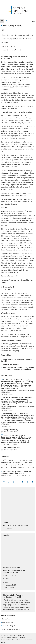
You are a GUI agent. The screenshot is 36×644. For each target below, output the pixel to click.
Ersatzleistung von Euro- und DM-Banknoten (17, 35)
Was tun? (5, 42)
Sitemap (22, 637)
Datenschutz (16, 640)
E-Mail (7, 578)
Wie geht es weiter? (8, 46)
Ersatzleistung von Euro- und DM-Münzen (16, 39)
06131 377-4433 (11, 575)
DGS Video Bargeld (8, 626)
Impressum (21, 635)
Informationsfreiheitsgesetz (9, 637)
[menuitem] (2, 21)
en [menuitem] (33, 21)
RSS (3, 642)
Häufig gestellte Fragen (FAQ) (11, 629)
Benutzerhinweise (27, 640)
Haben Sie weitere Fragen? (11, 50)
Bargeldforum (6, 619)
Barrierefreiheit (6, 640)
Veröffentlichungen (7, 622)
